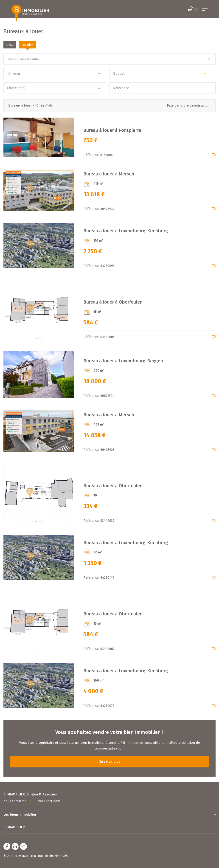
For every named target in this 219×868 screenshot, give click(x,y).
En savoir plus (110, 762)
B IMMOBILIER (109, 827)
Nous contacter (17, 801)
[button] (109, 59)
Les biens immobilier (109, 814)
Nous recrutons (52, 801)
